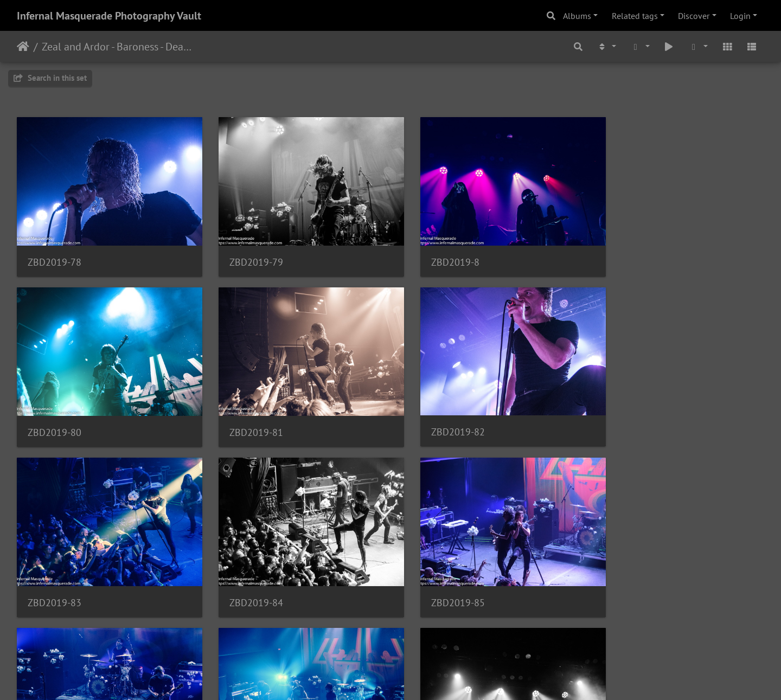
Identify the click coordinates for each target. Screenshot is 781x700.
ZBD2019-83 (436, 417)
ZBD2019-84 (627, 417)
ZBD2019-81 (55, 417)
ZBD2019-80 (627, 255)
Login (740, 16)
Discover (694, 16)
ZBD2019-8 (434, 255)
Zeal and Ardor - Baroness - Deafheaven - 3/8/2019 (117, 47)
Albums (577, 16)
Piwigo (413, 677)
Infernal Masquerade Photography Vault (109, 16)
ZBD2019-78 (55, 255)
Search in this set (50, 78)
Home (23, 47)
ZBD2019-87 (436, 580)
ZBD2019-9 (625, 580)
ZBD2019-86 (245, 580)
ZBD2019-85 (55, 580)
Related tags (635, 16)
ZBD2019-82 (245, 417)
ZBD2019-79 (245, 255)
